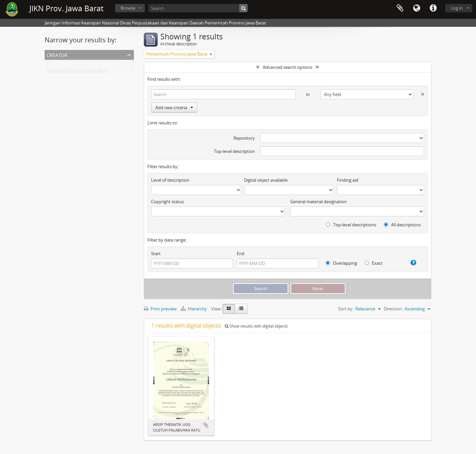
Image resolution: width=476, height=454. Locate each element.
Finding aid (348, 180)
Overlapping (341, 263)
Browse (128, 8)
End (240, 253)
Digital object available (266, 180)
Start (156, 253)
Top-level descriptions (351, 225)
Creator (57, 54)
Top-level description (234, 151)
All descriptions (402, 225)
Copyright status (167, 202)
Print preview (160, 309)
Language (416, 8)
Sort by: (346, 309)
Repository (244, 138)
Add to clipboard (206, 425)
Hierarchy (194, 309)
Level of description (170, 180)
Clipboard (400, 8)
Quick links (433, 8)
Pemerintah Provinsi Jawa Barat (77, 72)
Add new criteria (174, 108)
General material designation (318, 202)
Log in (457, 8)
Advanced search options (288, 67)
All (48, 64)
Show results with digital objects (256, 326)
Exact (374, 263)
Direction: (393, 309)
